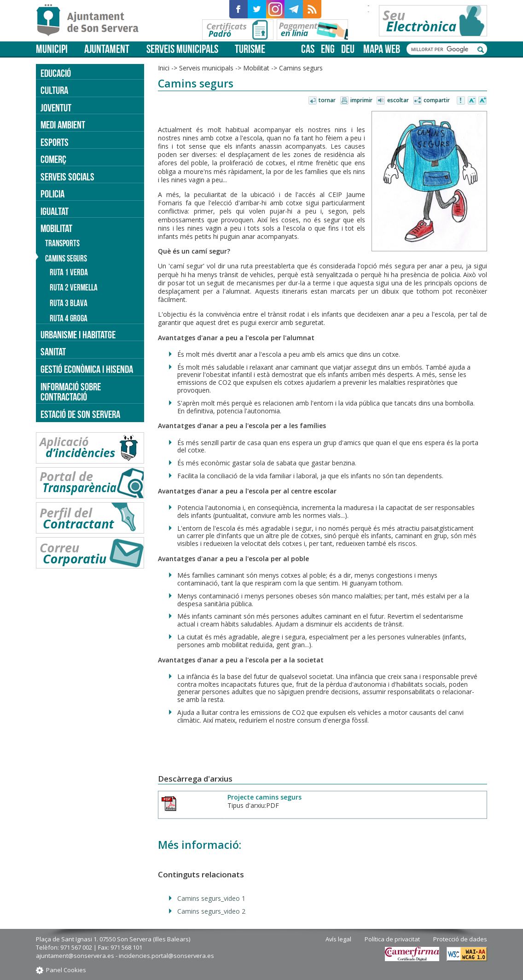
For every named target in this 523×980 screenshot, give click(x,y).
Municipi (52, 49)
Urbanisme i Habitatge (78, 335)
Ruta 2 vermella (74, 287)
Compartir (437, 100)
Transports (62, 243)
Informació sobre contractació (71, 392)
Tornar (327, 100)
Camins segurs (301, 68)
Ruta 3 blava (69, 303)
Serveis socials (67, 177)
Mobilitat (256, 68)
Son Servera (91, 21)
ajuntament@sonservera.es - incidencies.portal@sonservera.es (125, 956)
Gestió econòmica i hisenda (87, 369)
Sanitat (53, 352)
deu (348, 49)
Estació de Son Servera (80, 414)
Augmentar (482, 101)
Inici (164, 68)
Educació (56, 73)
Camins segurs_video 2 (211, 911)
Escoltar (398, 100)
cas (308, 49)
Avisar (461, 101)
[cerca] (442, 49)
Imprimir (361, 100)
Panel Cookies (66, 970)
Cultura (54, 90)
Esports (55, 142)
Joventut (56, 108)
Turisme (250, 49)
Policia (52, 194)
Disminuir (472, 101)
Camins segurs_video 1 (211, 898)
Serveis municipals (182, 49)
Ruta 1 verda (69, 272)
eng (328, 49)
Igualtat (55, 211)
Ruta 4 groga (69, 318)
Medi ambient (63, 125)
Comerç (53, 159)
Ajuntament (107, 49)
